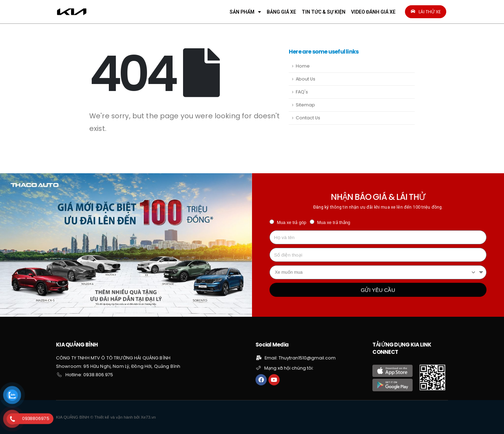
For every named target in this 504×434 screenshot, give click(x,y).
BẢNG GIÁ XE (281, 12)
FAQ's (302, 92)
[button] (426, 12)
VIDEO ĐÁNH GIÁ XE (373, 12)
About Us (306, 79)
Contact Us (308, 118)
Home (303, 66)
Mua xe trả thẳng (334, 223)
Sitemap (305, 105)
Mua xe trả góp (292, 223)
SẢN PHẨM (245, 12)
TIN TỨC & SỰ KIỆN (324, 12)
